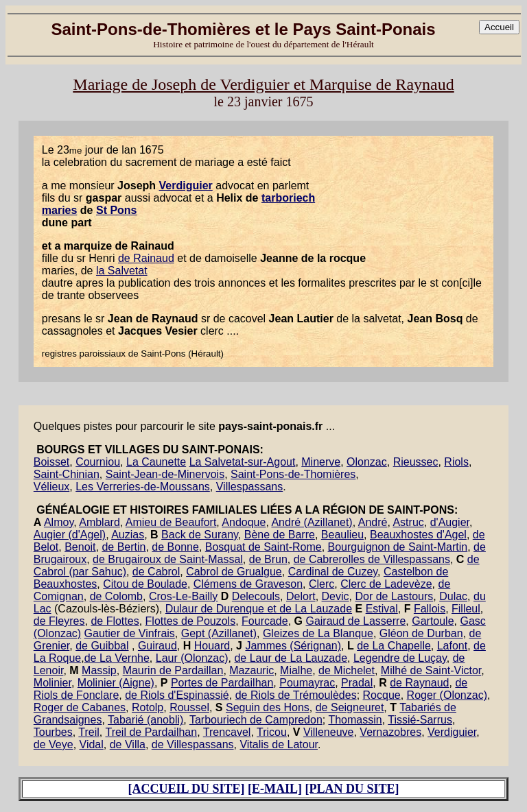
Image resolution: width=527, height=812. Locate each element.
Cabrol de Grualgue (234, 572)
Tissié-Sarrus (420, 720)
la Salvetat (122, 271)
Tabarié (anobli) (145, 720)
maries (60, 210)
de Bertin (124, 547)
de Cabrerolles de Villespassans (372, 559)
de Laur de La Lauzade (291, 658)
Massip (99, 670)
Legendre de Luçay (400, 658)
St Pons (117, 210)
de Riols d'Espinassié (177, 695)
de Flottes (115, 621)
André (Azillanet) (312, 522)
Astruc (408, 522)
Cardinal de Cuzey (333, 572)
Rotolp (148, 707)
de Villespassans (193, 744)
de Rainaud (146, 258)
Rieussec (416, 462)
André (373, 522)
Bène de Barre (280, 535)
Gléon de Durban (421, 633)
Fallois (430, 609)
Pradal (357, 683)
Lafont (452, 646)
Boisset (51, 462)
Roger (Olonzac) (447, 695)
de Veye (54, 744)
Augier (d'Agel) (70, 535)
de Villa (128, 744)
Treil (89, 732)
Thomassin (355, 720)
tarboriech (288, 198)
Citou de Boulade (145, 584)
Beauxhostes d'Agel (418, 535)
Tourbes (53, 732)
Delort (301, 596)
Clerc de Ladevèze (386, 584)
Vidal (92, 744)
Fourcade (265, 621)
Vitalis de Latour (279, 744)
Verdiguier (186, 186)
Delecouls (256, 596)
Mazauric (251, 670)
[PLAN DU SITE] (352, 789)
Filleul (466, 609)
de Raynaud (419, 683)
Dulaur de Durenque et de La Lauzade (259, 609)
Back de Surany (200, 535)
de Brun (268, 559)
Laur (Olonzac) (192, 658)
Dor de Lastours (394, 596)
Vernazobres (390, 732)
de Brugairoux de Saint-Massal (168, 559)
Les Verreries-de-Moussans (143, 487)
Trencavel (227, 732)
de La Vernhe (117, 658)
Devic (336, 596)
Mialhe (296, 670)
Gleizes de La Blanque (318, 633)
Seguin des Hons (268, 707)
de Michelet (347, 670)
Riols (456, 462)
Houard (212, 646)
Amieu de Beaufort (171, 522)
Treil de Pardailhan (151, 732)
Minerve (321, 462)
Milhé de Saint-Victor (431, 670)
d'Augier (450, 522)
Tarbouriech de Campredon (256, 720)
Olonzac (367, 462)
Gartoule (433, 621)
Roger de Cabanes (80, 707)
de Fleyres (59, 621)
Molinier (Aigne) (116, 683)
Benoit (80, 547)
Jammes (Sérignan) (293, 646)
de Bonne (175, 547)
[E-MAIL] (275, 789)
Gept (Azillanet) (219, 633)
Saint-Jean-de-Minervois (165, 474)
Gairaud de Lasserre (355, 621)
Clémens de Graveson (248, 584)
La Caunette (156, 462)
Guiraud (157, 646)
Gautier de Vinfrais (130, 633)
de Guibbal (102, 646)
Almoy (59, 522)
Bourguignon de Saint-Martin (398, 547)
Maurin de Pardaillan (173, 670)
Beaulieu (342, 535)
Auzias (128, 535)
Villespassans (250, 487)
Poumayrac (307, 683)
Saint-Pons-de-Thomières (293, 474)
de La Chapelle (394, 646)
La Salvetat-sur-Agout (243, 462)
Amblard (99, 522)
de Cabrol (156, 572)
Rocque (382, 695)
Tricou (272, 732)
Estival (382, 609)
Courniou (98, 462)
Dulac (453, 596)
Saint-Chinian (67, 474)
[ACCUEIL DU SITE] (186, 789)
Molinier (52, 683)
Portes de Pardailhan (222, 683)
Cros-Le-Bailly (183, 596)
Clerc (321, 584)
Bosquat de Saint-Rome (263, 547)
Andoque (244, 522)
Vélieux (51, 487)
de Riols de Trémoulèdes (296, 695)
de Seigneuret (350, 707)
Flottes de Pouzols (191, 621)
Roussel (189, 707)
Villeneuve (329, 732)
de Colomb (116, 596)
